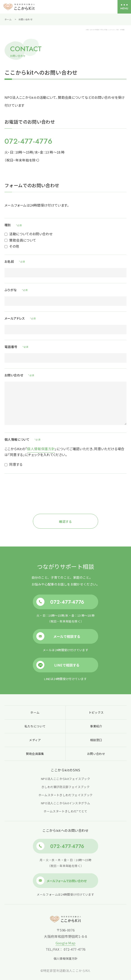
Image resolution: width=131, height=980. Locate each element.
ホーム (8, 19)
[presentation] (65, 500)
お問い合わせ (96, 754)
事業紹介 (96, 726)
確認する (65, 521)
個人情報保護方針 (41, 449)
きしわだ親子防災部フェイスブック (65, 787)
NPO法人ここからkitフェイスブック (65, 779)
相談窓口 (96, 740)
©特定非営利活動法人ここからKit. (66, 971)
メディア (35, 740)
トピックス (96, 712)
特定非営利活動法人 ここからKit (19, 7)
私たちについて (35, 726)
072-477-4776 (28, 141)
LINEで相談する (65, 665)
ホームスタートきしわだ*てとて (65, 811)
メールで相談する (65, 636)
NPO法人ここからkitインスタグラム (65, 803)
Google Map (66, 943)
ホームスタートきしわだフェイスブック (66, 795)
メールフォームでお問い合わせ (65, 881)
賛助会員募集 (35, 754)
